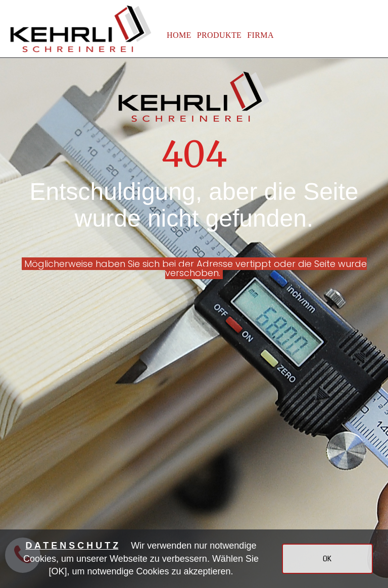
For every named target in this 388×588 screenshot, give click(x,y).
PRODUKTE (220, 35)
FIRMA (260, 35)
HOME (179, 35)
